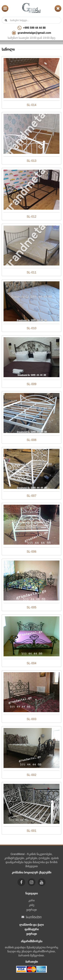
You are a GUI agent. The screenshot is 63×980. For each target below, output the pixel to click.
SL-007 (31, 496)
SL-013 (31, 161)
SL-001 (31, 831)
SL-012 (31, 217)
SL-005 (31, 607)
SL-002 (31, 775)
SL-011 (31, 272)
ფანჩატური (32, 929)
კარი (32, 900)
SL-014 (31, 105)
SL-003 (31, 719)
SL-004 (31, 663)
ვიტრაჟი (32, 910)
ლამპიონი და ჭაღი (32, 925)
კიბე (32, 905)
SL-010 (31, 328)
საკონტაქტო (34, 917)
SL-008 (31, 440)
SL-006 (31, 552)
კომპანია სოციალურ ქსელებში (32, 872)
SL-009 (31, 384)
